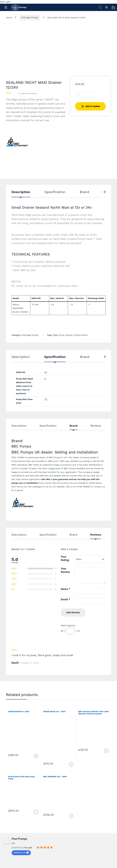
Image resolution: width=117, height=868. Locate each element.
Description (21, 192)
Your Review (65, 570)
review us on (21, 853)
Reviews (96, 426)
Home (9, 17)
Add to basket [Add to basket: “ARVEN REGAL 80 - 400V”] (71, 765)
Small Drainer (81, 335)
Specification (55, 192)
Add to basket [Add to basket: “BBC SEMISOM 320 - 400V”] (71, 816)
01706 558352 (84, 487)
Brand (85, 192)
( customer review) (28, 93)
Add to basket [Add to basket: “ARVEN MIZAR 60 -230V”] (36, 756)
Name (66, 589)
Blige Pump (58, 335)
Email (65, 599)
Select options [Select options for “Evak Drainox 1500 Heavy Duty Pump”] (36, 812)
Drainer (69, 335)
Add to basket (93, 106)
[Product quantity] (86, 94)
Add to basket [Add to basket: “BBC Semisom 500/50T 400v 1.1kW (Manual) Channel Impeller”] (106, 751)
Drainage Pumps (30, 17)
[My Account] (107, 7)
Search (100, 7)
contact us (99, 487)
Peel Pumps (19, 839)
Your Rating (65, 558)
